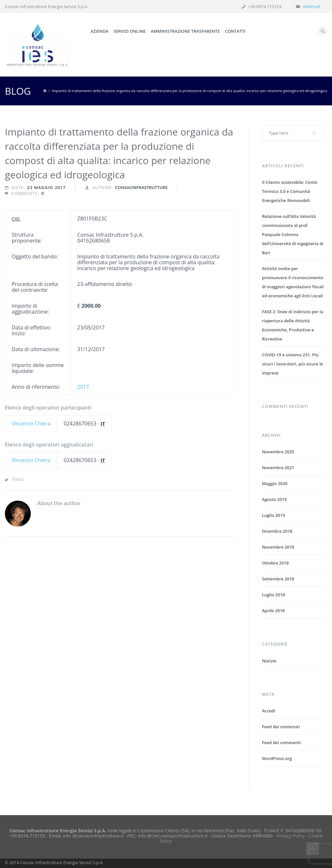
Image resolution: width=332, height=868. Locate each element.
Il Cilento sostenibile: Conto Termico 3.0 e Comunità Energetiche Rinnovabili (290, 191)
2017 (83, 387)
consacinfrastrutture (141, 187)
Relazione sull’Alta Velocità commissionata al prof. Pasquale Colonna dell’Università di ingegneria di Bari (293, 234)
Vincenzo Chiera (31, 423)
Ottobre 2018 (275, 563)
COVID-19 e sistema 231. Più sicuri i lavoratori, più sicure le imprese (292, 364)
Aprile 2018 (273, 611)
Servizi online (130, 31)
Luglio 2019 (273, 515)
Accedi (269, 711)
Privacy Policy (291, 836)
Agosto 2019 (274, 499)
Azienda (100, 31)
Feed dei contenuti (281, 727)
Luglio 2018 (273, 595)
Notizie (269, 661)
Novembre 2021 (278, 468)
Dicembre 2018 (277, 531)
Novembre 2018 (278, 547)
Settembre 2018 (278, 579)
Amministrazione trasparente (185, 31)
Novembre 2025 (278, 452)
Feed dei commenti (281, 743)
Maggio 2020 (275, 483)
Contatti (235, 31)
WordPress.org (277, 758)
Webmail (311, 6)
